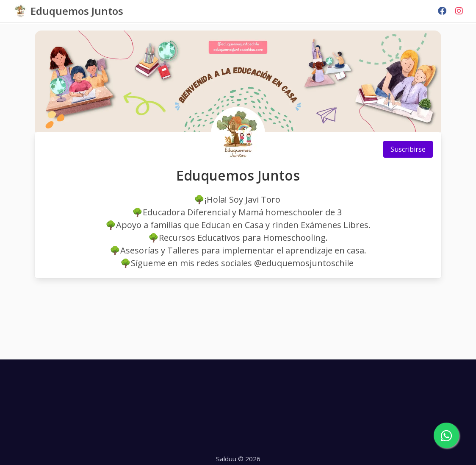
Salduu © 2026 (238, 459)
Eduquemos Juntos (77, 11)
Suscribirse (408, 149)
